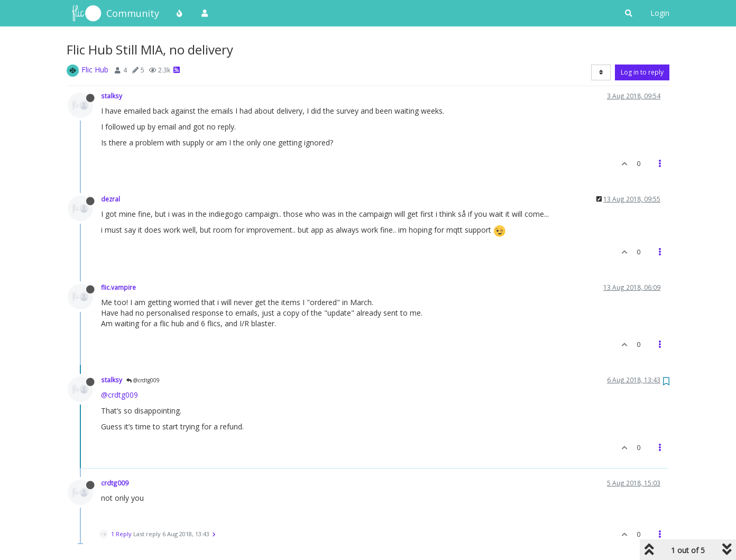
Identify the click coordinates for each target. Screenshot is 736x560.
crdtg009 (115, 483)
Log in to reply (642, 72)
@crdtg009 (143, 380)
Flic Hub (95, 70)
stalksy (112, 96)
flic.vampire (118, 287)
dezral (111, 199)
